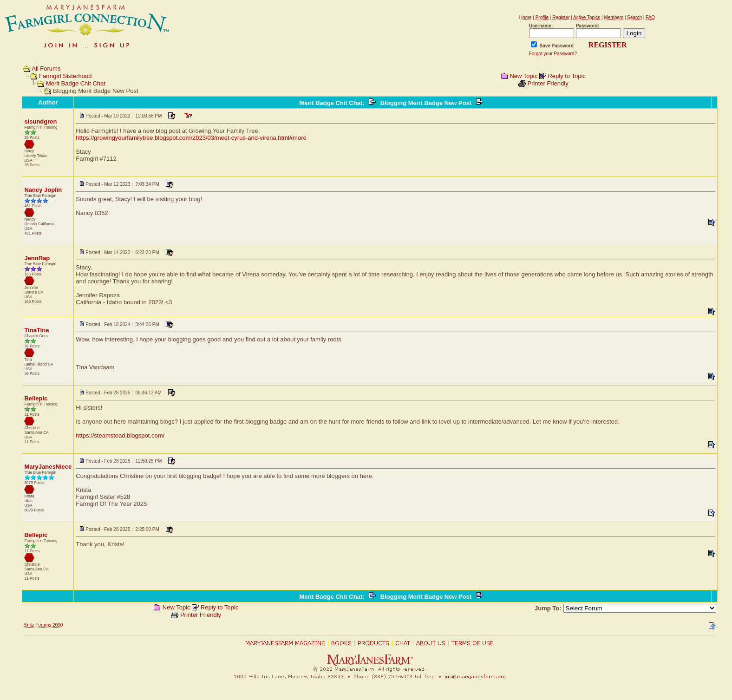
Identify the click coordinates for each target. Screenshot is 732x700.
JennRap (37, 258)
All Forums (46, 69)
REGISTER (608, 45)
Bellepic (36, 398)
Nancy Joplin (43, 190)
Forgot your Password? (553, 54)
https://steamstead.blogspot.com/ (120, 435)
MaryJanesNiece (48, 467)
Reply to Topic (566, 76)
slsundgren (40, 121)
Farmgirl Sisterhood (65, 76)
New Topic (523, 76)
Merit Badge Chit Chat (76, 83)
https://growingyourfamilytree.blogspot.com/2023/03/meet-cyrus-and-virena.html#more (191, 138)
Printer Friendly (548, 83)
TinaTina (36, 330)
